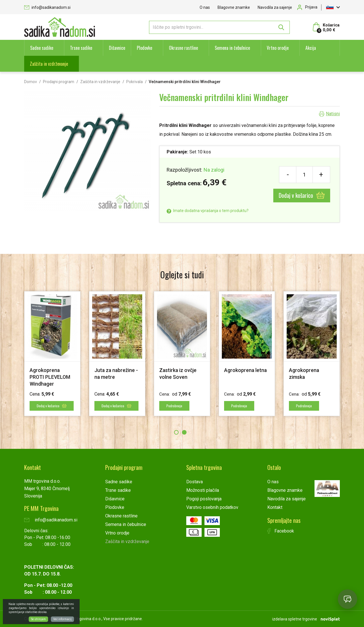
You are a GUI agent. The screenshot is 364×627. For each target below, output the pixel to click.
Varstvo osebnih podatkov (212, 507)
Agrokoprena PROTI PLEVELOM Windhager (50, 377)
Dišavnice (117, 48)
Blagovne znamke (234, 7)
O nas (205, 7)
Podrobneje (175, 406)
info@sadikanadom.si (47, 7)
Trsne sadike (81, 48)
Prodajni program (59, 82)
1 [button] (176, 432)
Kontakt (275, 507)
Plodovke (144, 48)
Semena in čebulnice (232, 48)
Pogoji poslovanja (204, 499)
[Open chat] (348, 599)
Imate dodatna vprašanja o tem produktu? (208, 211)
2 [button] (184, 432)
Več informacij (62, 619)
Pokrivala (135, 82)
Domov (31, 82)
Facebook (281, 531)
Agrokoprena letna (246, 370)
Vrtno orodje (278, 48)
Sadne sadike (42, 48)
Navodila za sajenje (275, 7)
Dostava (195, 482)
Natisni (333, 114)
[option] (52, 354)
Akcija (311, 48)
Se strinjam (38, 619)
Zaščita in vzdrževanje (49, 64)
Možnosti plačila (203, 490)
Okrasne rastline (183, 48)
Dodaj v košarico (302, 195)
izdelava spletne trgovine (295, 619)
